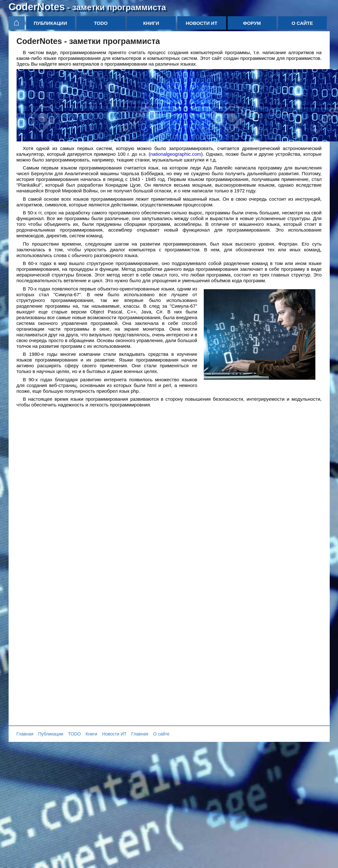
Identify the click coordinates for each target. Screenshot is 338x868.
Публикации (50, 23)
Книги (151, 23)
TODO (101, 23)
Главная (25, 734)
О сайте (302, 23)
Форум (252, 23)
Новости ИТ (201, 23)
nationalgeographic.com (176, 154)
